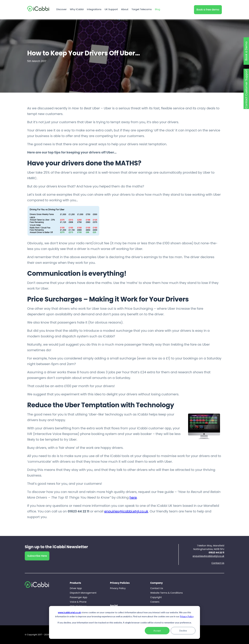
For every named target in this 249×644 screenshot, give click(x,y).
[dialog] (124, 622)
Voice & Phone (78, 602)
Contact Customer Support (246, 89)
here (133, 497)
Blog (158, 10)
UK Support (111, 10)
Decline (183, 631)
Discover (61, 10)
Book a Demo (246, 51)
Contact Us (218, 563)
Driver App (76, 588)
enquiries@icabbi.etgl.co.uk (126, 511)
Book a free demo (208, 10)
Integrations (94, 10)
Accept (157, 631)
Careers (155, 602)
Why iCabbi (77, 10)
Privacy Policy (187, 616)
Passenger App (78, 597)
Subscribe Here (37, 556)
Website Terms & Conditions (166, 593)
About (125, 10)
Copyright (156, 597)
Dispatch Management (83, 593)
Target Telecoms (142, 10)
